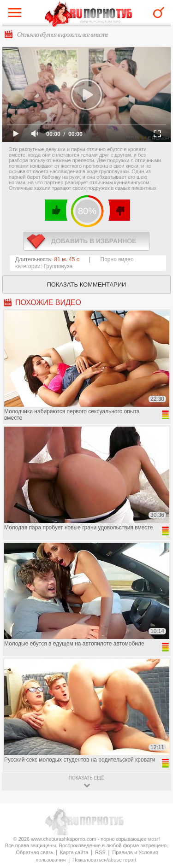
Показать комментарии (87, 284)
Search (159, 12)
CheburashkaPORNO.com (89, 15)
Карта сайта (74, 852)
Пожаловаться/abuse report (104, 860)
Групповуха (58, 266)
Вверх (155, 815)
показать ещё (86, 778)
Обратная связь (34, 852)
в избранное (86, 241)
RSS (100, 852)
